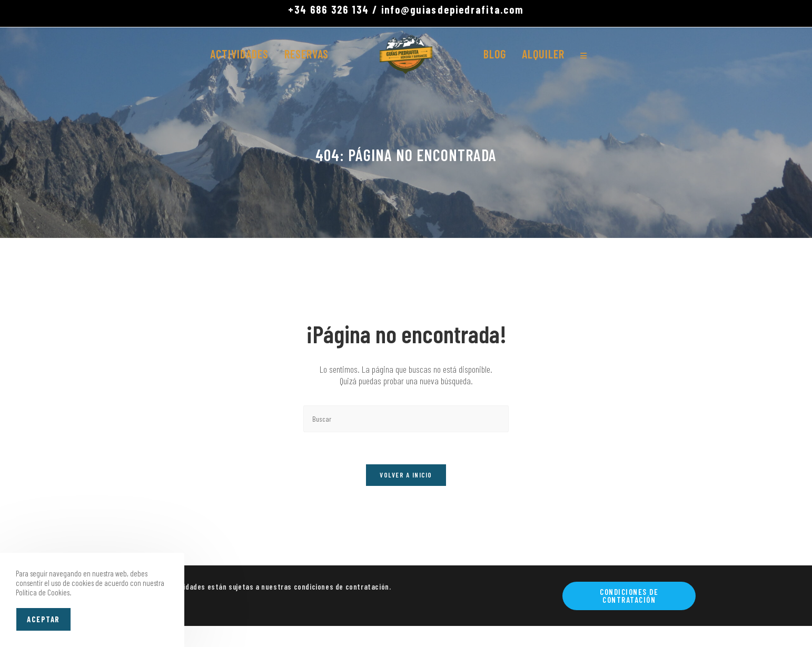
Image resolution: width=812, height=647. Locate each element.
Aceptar (43, 619)
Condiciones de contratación (629, 596)
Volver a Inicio (406, 475)
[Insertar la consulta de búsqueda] (406, 419)
